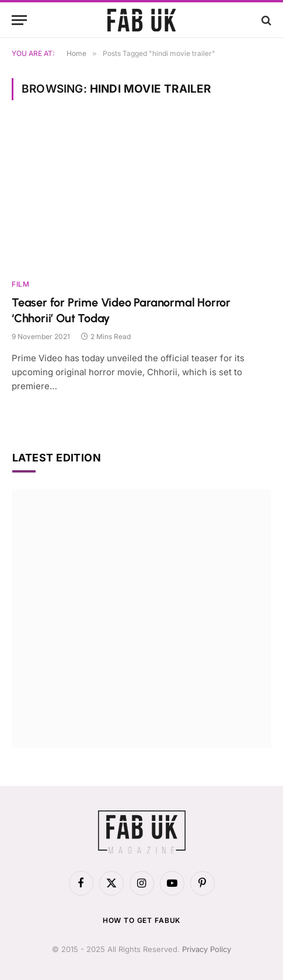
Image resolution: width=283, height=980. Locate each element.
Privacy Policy (207, 949)
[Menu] (19, 20)
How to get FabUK (141, 920)
